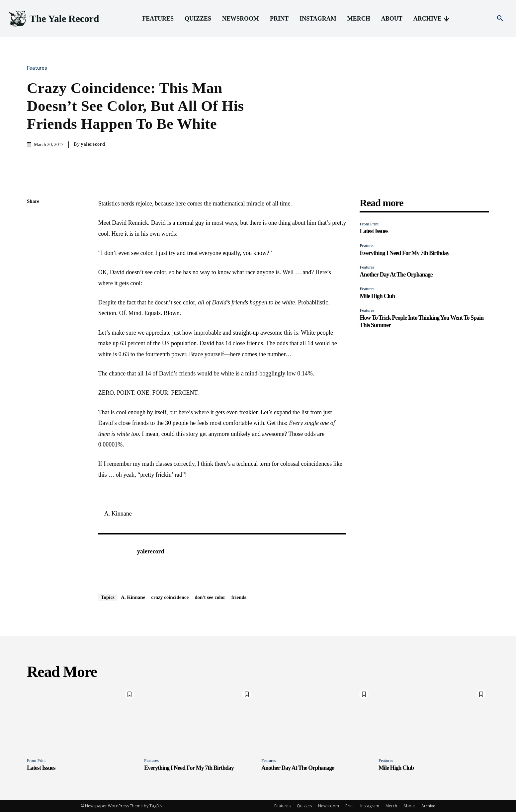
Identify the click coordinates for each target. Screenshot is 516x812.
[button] (500, 19)
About (409, 806)
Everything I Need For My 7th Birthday (404, 253)
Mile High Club (377, 296)
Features (39, 68)
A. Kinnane (133, 597)
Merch (391, 806)
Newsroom (329, 806)
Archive (428, 806)
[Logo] (53, 19)
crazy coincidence (170, 597)
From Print (369, 224)
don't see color (210, 597)
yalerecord (93, 144)
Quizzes (304, 806)
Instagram (370, 806)
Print (350, 806)
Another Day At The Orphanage (396, 275)
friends (239, 597)
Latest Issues (374, 231)
